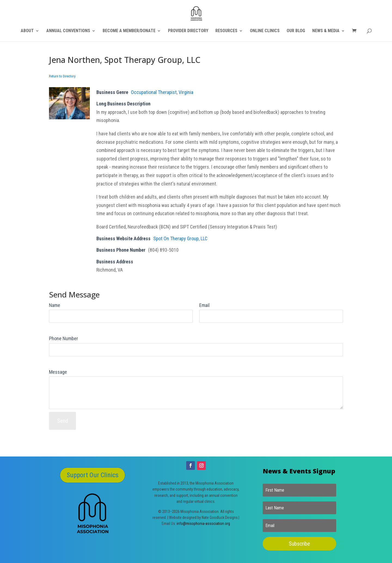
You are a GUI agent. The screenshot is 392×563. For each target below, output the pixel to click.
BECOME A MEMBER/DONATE (129, 31)
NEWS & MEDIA (326, 31)
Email (204, 305)
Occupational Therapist (154, 92)
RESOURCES (226, 31)
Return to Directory (62, 76)
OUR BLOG (296, 31)
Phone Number (64, 338)
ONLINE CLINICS (265, 31)
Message (58, 372)
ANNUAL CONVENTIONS (68, 31)
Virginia (186, 92)
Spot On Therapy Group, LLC (180, 238)
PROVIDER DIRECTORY (188, 31)
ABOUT (27, 31)
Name (55, 305)
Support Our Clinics (93, 475)
